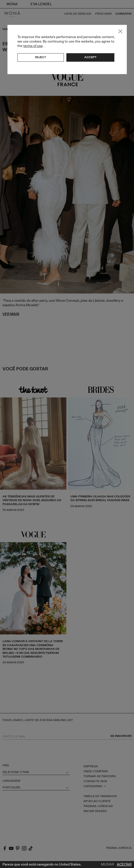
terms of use (33, 46)
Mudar (107, 865)
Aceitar (124, 865)
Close (120, 31)
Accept (90, 57)
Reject (41, 57)
